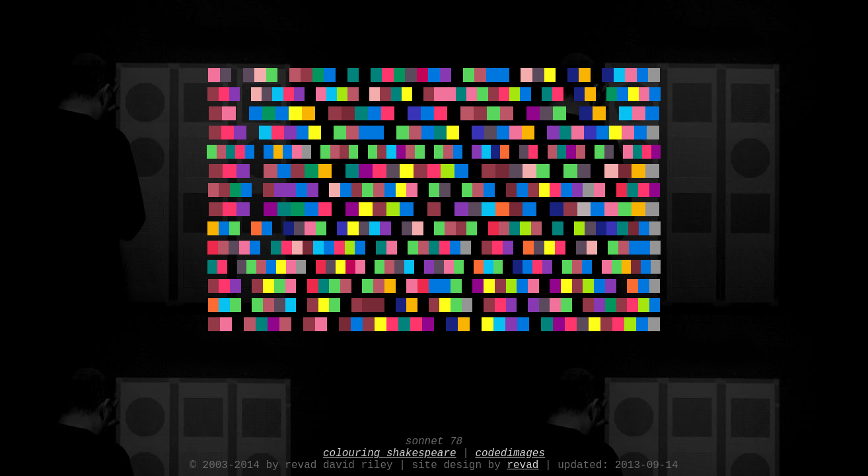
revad (523, 464)
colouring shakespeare (390, 450)
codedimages (510, 450)
